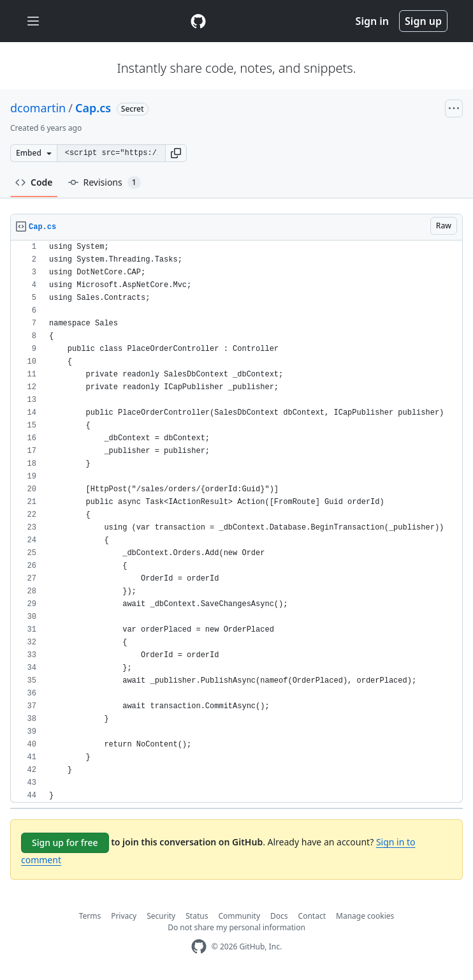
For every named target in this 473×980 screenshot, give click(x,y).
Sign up (423, 21)
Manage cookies (365, 916)
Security (161, 916)
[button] (176, 153)
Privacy (124, 916)
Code (34, 182)
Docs (279, 916)
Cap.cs (93, 108)
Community (239, 916)
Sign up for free (65, 843)
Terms (90, 916)
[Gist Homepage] (198, 21)
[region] (236, 522)
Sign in (372, 21)
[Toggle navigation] (33, 21)
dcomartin (38, 108)
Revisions (105, 182)
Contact (312, 916)
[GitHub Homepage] (199, 947)
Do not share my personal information (236, 927)
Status (197, 916)
